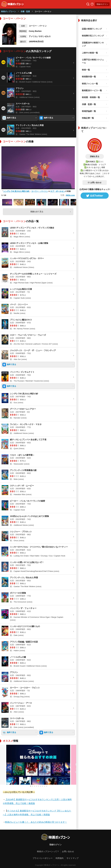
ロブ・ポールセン (58, 191)
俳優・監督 (25, 11)
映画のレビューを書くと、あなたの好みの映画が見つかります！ (36, 822)
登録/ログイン (102, 4)
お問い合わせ (95, 183)
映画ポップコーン (9, 11)
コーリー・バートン (40, 191)
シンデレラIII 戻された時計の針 (16, 191)
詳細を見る (95, 156)
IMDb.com (70, 195)
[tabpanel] (38, 765)
